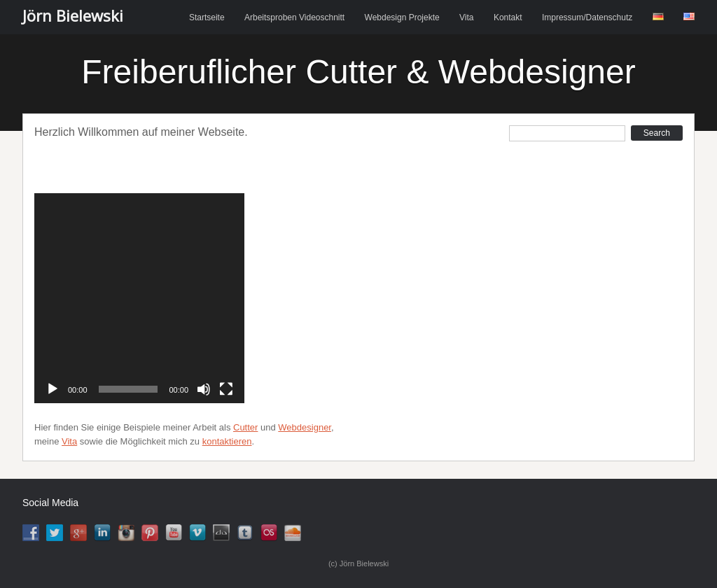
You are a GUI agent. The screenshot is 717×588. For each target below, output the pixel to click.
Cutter (245, 427)
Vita (466, 17)
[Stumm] (204, 389)
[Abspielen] (53, 389)
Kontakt (508, 17)
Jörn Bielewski (73, 15)
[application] (139, 298)
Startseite (207, 17)
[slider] (128, 389)
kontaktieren (227, 441)
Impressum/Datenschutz (587, 17)
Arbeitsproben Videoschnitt (294, 17)
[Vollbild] (226, 389)
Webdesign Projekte (402, 17)
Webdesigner (305, 427)
